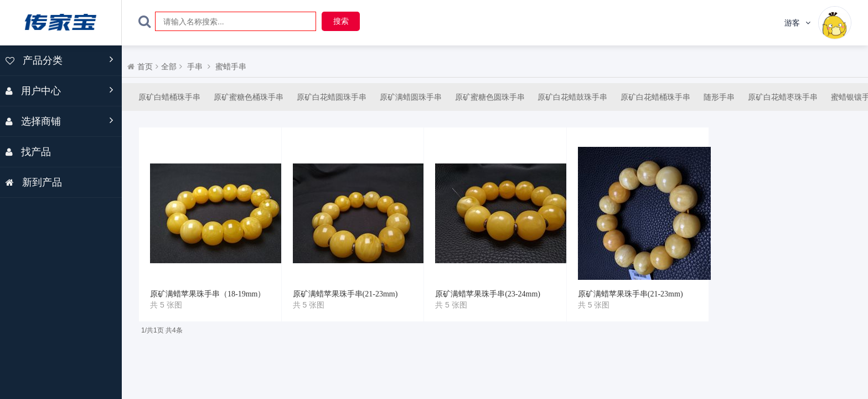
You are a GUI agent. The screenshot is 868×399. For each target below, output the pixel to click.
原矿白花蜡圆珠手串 (332, 97)
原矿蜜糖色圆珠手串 (490, 97)
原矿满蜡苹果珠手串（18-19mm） (208, 294)
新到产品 (34, 182)
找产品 (28, 152)
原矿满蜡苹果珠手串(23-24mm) (488, 294)
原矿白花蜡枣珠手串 (783, 97)
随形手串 (719, 97)
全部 (169, 67)
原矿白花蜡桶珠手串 (655, 97)
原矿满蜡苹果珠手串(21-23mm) (345, 294)
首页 (145, 67)
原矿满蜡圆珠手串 (411, 97)
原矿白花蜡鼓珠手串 (572, 97)
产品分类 (34, 60)
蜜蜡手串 (231, 67)
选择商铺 (33, 121)
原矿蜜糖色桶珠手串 (249, 97)
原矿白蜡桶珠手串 (169, 97)
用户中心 (33, 91)
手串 (195, 67)
